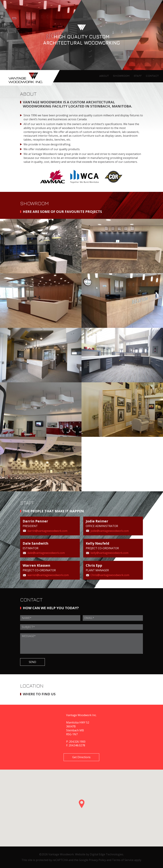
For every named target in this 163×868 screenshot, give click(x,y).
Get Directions (81, 757)
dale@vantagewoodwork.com (46, 553)
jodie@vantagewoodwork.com (110, 531)
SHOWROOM (121, 76)
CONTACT (152, 76)
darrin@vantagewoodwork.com (47, 531)
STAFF (138, 76)
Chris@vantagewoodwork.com (110, 575)
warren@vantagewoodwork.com (48, 575)
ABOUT (104, 76)
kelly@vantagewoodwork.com (109, 553)
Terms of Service (123, 860)
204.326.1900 (77, 742)
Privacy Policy (97, 860)
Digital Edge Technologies (107, 854)
